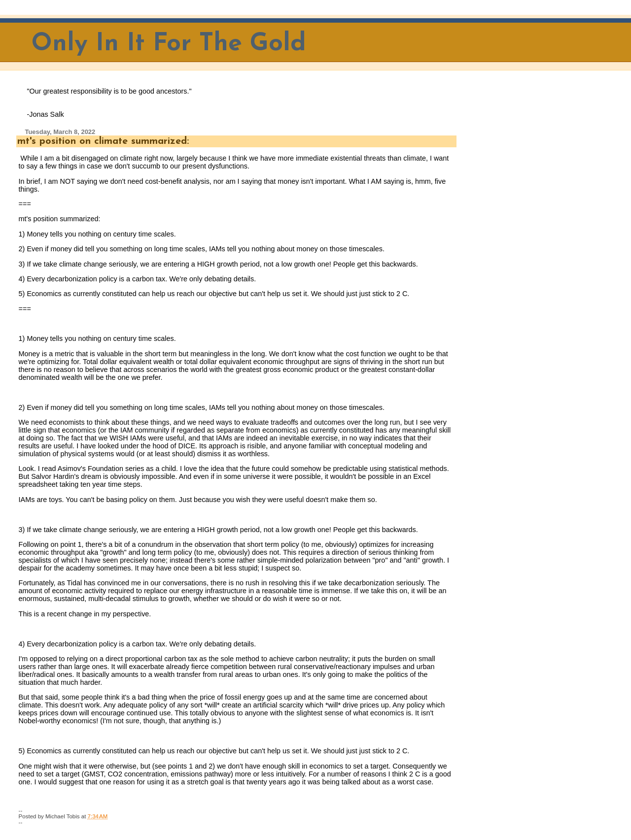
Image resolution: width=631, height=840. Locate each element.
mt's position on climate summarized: (103, 141)
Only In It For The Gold (169, 44)
